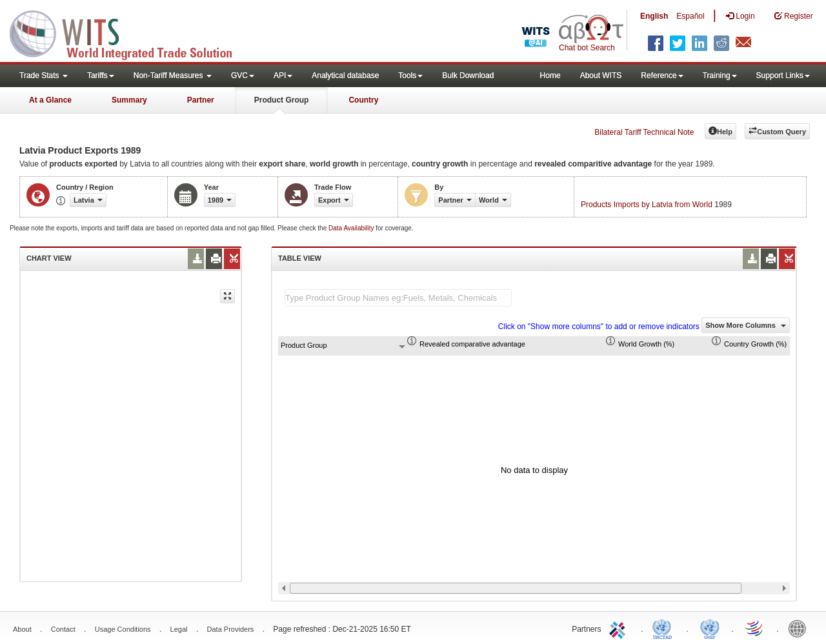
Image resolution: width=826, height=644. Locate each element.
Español (690, 16)
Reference (662, 75)
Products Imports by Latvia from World (647, 205)
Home (550, 75)
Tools (410, 75)
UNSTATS (710, 628)
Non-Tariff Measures (173, 75)
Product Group (282, 100)
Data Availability (352, 228)
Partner (201, 100)
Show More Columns (746, 325)
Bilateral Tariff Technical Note (644, 132)
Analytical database (345, 75)
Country (363, 100)
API (283, 75)
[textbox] (398, 298)
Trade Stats (44, 75)
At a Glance (50, 100)
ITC (619, 628)
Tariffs (101, 75)
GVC (243, 75)
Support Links (783, 75)
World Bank (800, 628)
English (654, 16)
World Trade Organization (755, 628)
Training (720, 75)
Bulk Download (468, 75)
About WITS (601, 75)
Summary (129, 100)
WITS (129, 32)
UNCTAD (665, 628)
